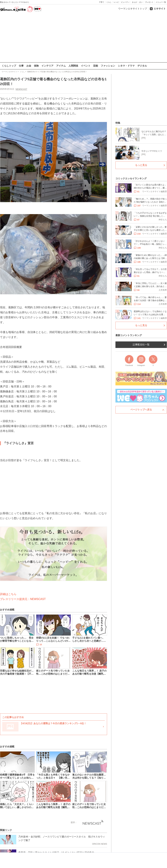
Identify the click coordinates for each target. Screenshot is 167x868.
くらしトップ (9, 66)
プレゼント (149, 2)
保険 (36, 66)
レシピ (116, 2)
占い (141, 2)
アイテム (61, 66)
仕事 (21, 66)
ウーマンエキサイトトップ (133, 9)
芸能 (96, 66)
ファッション (108, 66)
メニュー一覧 (161, 2)
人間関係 (73, 66)
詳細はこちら (8, 594)
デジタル (142, 66)
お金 (29, 66)
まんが (134, 2)
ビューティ (125, 2)
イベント (86, 66)
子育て (102, 2)
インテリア (47, 66)
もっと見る (141, 165)
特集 (118, 123)
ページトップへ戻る (141, 410)
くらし (109, 2)
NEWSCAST (21, 89)
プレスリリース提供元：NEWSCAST (23, 599)
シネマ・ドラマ (126, 66)
